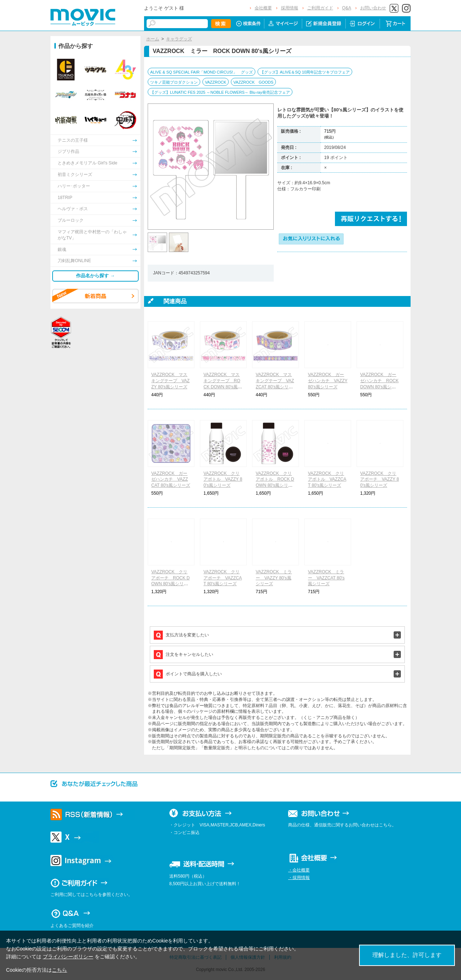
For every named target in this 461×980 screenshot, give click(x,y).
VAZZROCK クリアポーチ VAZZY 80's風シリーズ (380, 480)
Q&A (347, 8)
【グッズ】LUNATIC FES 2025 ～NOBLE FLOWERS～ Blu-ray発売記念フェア (220, 92)
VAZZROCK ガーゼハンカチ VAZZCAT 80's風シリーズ (171, 480)
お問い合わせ (373, 8)
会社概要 (263, 8)
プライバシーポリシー (68, 957)
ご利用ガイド (320, 8)
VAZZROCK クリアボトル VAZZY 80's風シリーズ (223, 480)
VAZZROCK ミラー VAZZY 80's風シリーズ (274, 578)
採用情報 (290, 8)
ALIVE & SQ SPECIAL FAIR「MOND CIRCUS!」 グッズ (202, 72)
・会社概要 (299, 870)
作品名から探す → (95, 276)
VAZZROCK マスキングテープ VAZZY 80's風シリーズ (170, 381)
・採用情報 (299, 878)
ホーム (153, 39)
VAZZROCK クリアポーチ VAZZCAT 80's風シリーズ (223, 578)
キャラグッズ (179, 39)
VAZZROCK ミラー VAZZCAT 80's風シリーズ (326, 578)
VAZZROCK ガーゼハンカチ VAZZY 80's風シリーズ (328, 381)
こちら (59, 970)
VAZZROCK (216, 82)
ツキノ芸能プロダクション (174, 82)
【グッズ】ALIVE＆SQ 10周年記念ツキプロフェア (305, 72)
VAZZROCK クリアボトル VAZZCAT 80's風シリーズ (327, 480)
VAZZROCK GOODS (253, 82)
